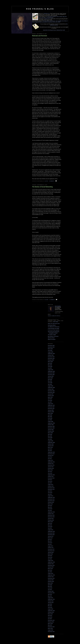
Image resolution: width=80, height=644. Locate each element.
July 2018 (50, 559)
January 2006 (51, 376)
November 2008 (51, 426)
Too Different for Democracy (54, 327)
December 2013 (51, 489)
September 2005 (51, 371)
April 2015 (50, 506)
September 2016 (51, 531)
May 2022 (50, 606)
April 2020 (50, 585)
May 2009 (50, 436)
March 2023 (50, 614)
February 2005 (51, 360)
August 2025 (51, 630)
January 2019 (51, 567)
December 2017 (51, 551)
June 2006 (50, 383)
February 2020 (51, 582)
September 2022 (51, 611)
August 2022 (51, 609)
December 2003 (51, 347)
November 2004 (51, 357)
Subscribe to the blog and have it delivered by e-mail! (54, 30)
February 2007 (51, 396)
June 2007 (50, 400)
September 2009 (51, 443)
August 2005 (51, 370)
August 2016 (51, 530)
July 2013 (50, 483)
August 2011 (51, 460)
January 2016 (51, 518)
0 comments (52, 181)
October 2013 (51, 486)
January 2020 (51, 580)
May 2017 (50, 541)
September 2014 (51, 497)
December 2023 (51, 620)
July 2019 (50, 572)
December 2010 (51, 454)
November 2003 (51, 346)
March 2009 (50, 433)
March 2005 (50, 362)
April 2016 (50, 523)
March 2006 (50, 378)
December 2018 (51, 565)
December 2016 (51, 535)
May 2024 (50, 625)
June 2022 (50, 607)
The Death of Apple (52, 335)
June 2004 (50, 350)
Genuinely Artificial (52, 325)
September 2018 (51, 562)
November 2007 (51, 407)
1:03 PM (46, 181)
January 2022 (51, 603)
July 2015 (50, 510)
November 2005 (51, 373)
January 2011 (51, 455)
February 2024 (51, 622)
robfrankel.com (47, 13)
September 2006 (51, 388)
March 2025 (50, 628)
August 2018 (51, 560)
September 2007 (51, 405)
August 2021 (51, 598)
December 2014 (51, 501)
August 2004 (51, 352)
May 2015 (50, 507)
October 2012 (51, 476)
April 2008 (50, 415)
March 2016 (50, 522)
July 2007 (50, 402)
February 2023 (51, 612)
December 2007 (51, 409)
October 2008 (51, 425)
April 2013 (50, 480)
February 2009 (51, 431)
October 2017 (51, 548)
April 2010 (50, 449)
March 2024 (50, 624)
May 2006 (50, 381)
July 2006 (50, 384)
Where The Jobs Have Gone (54, 324)
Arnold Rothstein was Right (54, 328)
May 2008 (50, 417)
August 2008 (51, 421)
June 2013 (50, 481)
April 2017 (50, 540)
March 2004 (50, 349)
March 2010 (50, 447)
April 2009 (50, 434)
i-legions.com (47, 19)
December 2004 (51, 358)
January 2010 (51, 446)
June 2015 (50, 509)
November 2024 (51, 627)
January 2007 (51, 394)
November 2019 (51, 578)
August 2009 (51, 441)
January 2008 (51, 410)
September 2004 (51, 354)
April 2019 (50, 570)
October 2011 (51, 463)
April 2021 (50, 594)
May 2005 (50, 365)
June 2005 (50, 366)
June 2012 (50, 473)
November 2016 (51, 533)
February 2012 (51, 468)
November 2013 (51, 488)
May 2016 (50, 525)
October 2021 (51, 601)
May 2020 (50, 586)
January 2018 (51, 552)
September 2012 (51, 475)
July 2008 (50, 420)
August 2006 (51, 386)
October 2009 (51, 444)
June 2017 (50, 543)
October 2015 (51, 514)
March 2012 (50, 470)
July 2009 (50, 439)
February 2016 (51, 520)
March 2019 (50, 569)
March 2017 (50, 538)
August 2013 (51, 485)
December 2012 (51, 478)
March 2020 (50, 583)
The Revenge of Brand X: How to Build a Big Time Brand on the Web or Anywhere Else (52, 17)
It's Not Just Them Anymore (54, 330)
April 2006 (50, 379)
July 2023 (50, 619)
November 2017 (51, 549)
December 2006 (51, 392)
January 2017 (51, 536)
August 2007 (51, 404)
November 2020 (51, 593)
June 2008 (50, 418)
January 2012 (51, 467)
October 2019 (51, 577)
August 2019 (51, 573)
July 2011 (50, 459)
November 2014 (51, 499)
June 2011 (50, 457)
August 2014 (51, 496)
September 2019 (51, 575)
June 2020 (50, 588)
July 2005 (50, 368)
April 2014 (50, 491)
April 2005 (50, 363)
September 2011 (51, 462)
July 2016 (50, 528)
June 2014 (50, 493)
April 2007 (50, 399)
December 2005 (51, 375)
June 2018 (50, 557)
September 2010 (51, 452)
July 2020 (50, 590)
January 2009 (51, 430)
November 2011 (51, 465)
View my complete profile (54, 316)
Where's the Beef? (52, 339)
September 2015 (51, 512)
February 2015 (51, 502)
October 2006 (51, 389)
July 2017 (50, 544)
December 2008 (51, 428)
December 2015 (51, 517)
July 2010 (50, 451)
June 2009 (50, 438)
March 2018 (50, 554)
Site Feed (56, 322)
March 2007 (50, 397)
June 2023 (50, 617)
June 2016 (50, 527)
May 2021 (50, 596)
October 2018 (51, 564)
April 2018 (50, 556)
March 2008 (50, 413)
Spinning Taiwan (51, 338)
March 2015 (50, 504)
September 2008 (51, 423)
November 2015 (51, 515)
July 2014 (50, 494)
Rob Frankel (58, 306)
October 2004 (51, 355)
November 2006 (51, 391)
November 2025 (51, 632)
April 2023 (50, 615)
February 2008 (51, 412)
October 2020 (51, 591)
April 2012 (50, 472)
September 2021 (51, 599)
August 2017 (51, 546)
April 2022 (50, 604)
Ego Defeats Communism (53, 336)
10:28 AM (46, 300)
